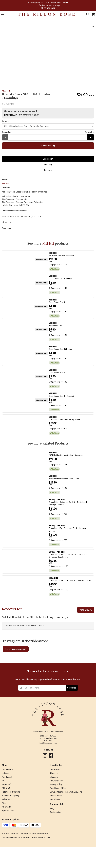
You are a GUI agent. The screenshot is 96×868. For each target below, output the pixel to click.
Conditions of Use (58, 833)
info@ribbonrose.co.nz (48, 788)
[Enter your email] (44, 733)
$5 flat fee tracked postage (48, 5)
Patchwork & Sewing (11, 837)
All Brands (6, 852)
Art (3, 826)
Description (48, 159)
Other (4, 848)
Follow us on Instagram (16, 649)
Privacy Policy (56, 829)
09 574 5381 (49, 8)
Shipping (48, 165)
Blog (52, 853)
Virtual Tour (55, 844)
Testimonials (56, 857)
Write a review (86, 610)
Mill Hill (6, 91)
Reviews (48, 170)
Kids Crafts (7, 844)
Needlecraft (7, 822)
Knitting (5, 818)
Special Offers (8, 855)
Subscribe (72, 733)
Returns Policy (56, 826)
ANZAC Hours (56, 841)
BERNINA (6, 833)
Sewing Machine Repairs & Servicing (66, 837)
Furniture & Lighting (10, 841)
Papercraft (6, 829)
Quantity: (48, 132)
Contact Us (55, 814)
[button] (2, 14)
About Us (54, 818)
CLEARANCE (8, 814)
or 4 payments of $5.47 (21, 115)
